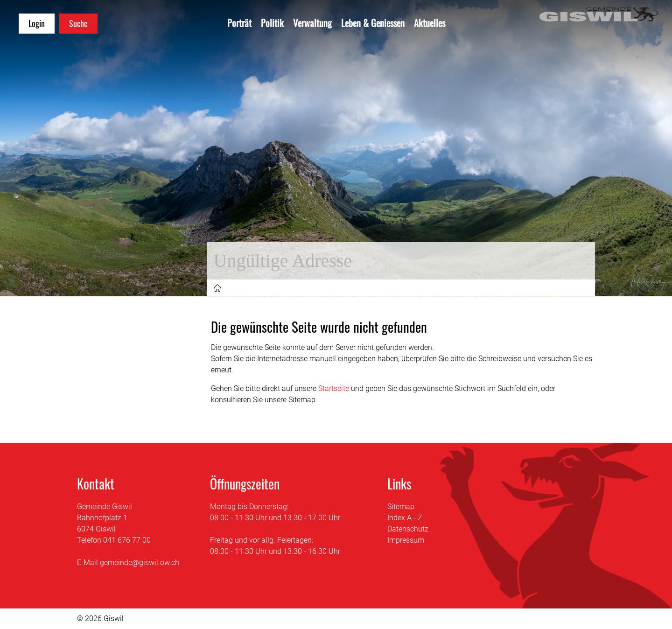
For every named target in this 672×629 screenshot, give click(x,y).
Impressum (406, 540)
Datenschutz (408, 529)
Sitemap (401, 507)
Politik (272, 23)
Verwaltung (312, 23)
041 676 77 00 (127, 540)
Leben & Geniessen (373, 23)
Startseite (334, 388)
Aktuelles (430, 23)
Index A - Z (405, 518)
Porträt (239, 23)
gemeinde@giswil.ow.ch (140, 563)
